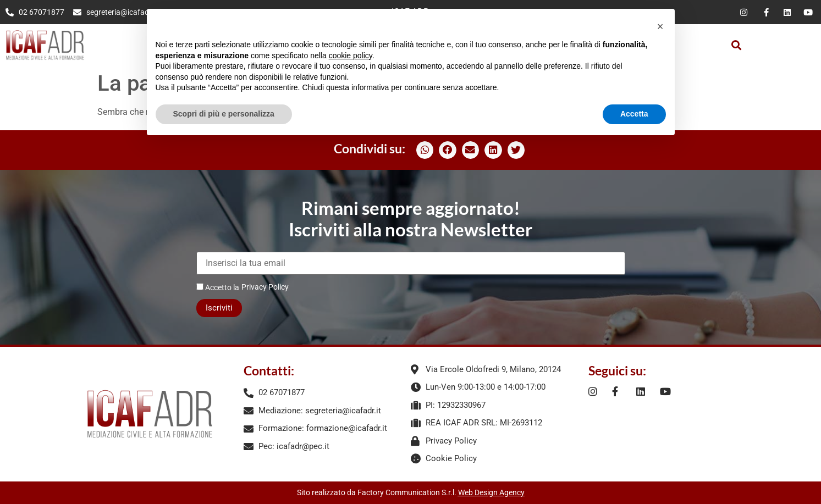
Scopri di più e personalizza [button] (224, 114)
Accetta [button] (634, 114)
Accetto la (218, 287)
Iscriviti (219, 308)
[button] (736, 45)
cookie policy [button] (351, 56)
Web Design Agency (491, 492)
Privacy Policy (265, 287)
